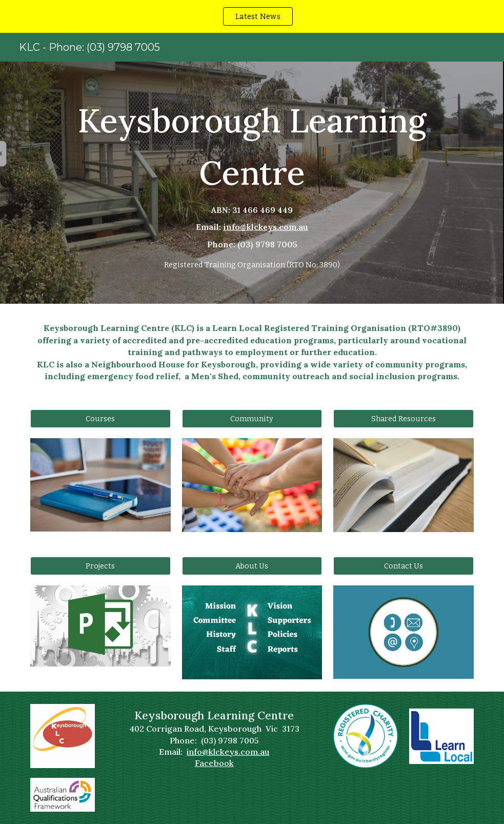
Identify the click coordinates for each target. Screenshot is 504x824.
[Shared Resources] (404, 418)
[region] (252, 16)
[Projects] (100, 566)
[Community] (252, 418)
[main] (252, 183)
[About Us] (252, 566)
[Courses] (100, 418)
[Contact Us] (404, 566)
